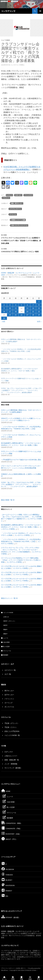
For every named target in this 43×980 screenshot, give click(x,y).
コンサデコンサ (8, 11)
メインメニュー (40, 11)
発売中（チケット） (10, 621)
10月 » (39, 321)
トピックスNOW (7, 613)
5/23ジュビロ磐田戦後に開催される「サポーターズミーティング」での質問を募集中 (21, 411)
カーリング (9, 703)
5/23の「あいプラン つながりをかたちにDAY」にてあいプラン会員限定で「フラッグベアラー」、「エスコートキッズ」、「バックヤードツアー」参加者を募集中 (21, 390)
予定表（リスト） (11, 727)
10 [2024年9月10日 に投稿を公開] (10, 308)
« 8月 (3, 321)
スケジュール (6, 651)
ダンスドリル (9, 707)
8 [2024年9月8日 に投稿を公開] (39, 305)
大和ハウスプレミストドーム (19, 225)
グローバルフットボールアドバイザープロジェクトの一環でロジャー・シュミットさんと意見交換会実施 (21, 467)
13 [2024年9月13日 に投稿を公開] (27, 308)
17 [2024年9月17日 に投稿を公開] (10, 312)
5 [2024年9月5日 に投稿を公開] (21, 305)
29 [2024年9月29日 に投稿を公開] (39, 315)
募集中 (5, 634)
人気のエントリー (11, 756)
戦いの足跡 (5, 646)
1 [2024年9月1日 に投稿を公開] (39, 302)
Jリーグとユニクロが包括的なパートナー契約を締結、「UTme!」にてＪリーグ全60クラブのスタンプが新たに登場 (21, 560)
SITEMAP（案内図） (11, 917)
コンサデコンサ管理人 (18, 65)
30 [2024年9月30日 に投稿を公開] (4, 318)
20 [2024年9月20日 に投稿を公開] (27, 312)
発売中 (5, 625)
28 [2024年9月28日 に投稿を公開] (33, 315)
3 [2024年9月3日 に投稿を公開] (10, 305)
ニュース (5, 638)
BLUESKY (7, 880)
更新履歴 (5, 655)
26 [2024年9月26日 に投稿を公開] (21, 315)
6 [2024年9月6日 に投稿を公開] (27, 305)
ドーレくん (13, 214)
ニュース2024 (5, 40)
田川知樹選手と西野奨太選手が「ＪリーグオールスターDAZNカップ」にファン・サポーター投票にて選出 (21, 444)
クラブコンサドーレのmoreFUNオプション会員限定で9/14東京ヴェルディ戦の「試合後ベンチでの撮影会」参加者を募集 (21, 239)
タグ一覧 (8, 674)
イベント (10, 195)
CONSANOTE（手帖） (11, 829)
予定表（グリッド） (12, 723)
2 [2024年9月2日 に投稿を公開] (4, 305)
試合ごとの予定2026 (12, 731)
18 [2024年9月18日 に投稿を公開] (16, 312)
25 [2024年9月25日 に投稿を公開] (16, 315)
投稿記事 (11, 273)
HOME (4, 273)
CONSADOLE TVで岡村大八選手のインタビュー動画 (21, 250)
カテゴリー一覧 (10, 670)
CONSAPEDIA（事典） (12, 823)
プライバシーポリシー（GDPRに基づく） (14, 968)
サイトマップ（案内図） (13, 768)
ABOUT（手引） (9, 839)
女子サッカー (9, 695)
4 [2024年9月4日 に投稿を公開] (16, 305)
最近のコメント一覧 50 (9, 598)
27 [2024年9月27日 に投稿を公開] (27, 315)
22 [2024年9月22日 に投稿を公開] (39, 312)
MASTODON (8, 885)
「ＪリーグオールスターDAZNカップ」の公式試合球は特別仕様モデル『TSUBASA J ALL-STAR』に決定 (21, 428)
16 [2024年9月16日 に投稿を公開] (4, 312)
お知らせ (6, 617)
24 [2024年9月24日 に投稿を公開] (10, 315)
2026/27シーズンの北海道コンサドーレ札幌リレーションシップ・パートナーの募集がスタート (21, 419)
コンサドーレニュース (23, 273)
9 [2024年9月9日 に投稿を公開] (4, 308)
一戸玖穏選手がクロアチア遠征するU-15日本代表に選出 (21, 460)
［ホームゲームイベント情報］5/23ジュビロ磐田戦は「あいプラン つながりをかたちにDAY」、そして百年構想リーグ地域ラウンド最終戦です (21, 517)
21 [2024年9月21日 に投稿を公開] (33, 312)
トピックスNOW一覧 (12, 735)
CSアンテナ (9, 752)
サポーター (18, 195)
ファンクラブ (28, 195)
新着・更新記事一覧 (12, 760)
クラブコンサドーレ (15, 209)
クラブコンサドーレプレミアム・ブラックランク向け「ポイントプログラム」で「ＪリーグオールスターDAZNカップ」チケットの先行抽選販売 (20, 550)
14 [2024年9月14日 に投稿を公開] (33, 308)
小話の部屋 (5, 642)
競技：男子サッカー (17, 203)
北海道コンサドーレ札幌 (18, 220)
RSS (5, 896)
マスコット (6, 198)
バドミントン (9, 699)
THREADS (7, 875)
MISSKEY (7, 891)
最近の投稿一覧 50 (8, 500)
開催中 (5, 629)
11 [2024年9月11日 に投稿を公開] (16, 308)
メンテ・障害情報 (11, 764)
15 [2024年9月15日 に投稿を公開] (39, 308)
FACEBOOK (8, 869)
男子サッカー (9, 691)
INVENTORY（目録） (11, 834)
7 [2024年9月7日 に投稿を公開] (33, 305)
